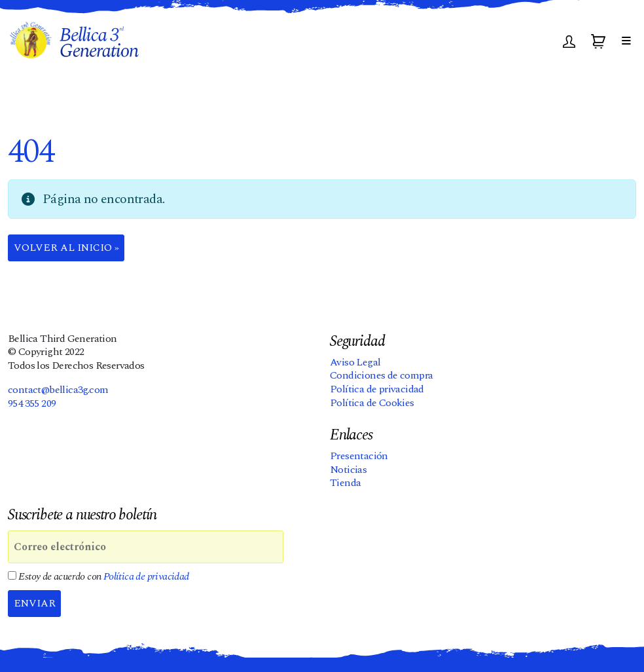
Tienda (345, 483)
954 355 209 (32, 403)
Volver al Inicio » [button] (68, 248)
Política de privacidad (377, 390)
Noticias (348, 470)
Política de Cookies (372, 403)
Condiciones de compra (381, 376)
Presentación (359, 456)
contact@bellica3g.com (58, 390)
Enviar (35, 604)
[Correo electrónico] (146, 548)
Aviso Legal (355, 362)
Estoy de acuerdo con (98, 577)
